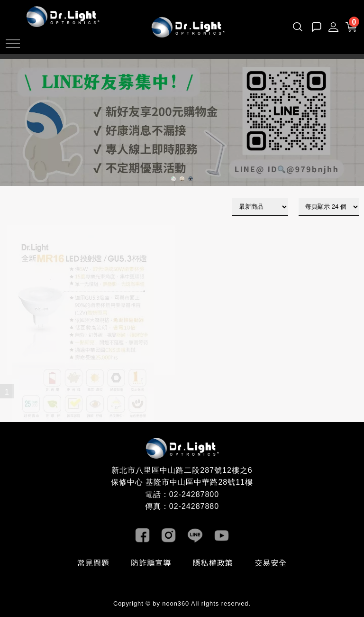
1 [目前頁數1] (7, 392)
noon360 (176, 603)
